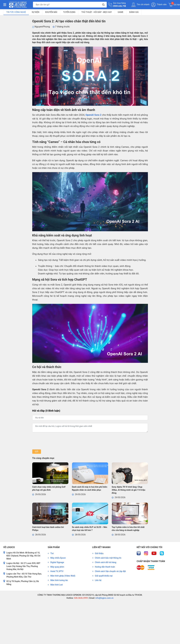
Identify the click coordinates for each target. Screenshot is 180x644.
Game (121, 12)
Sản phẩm (54, 547)
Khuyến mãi (51, 12)
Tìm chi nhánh (140, 5)
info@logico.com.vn (104, 598)
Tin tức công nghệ (16, 12)
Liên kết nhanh (101, 547)
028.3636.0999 (81, 598)
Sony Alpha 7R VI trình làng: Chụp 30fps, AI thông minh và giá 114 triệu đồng (129, 490)
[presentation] (54, 441)
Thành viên (159, 5)
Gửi (37, 452)
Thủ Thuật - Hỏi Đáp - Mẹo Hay (97, 12)
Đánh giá (134, 12)
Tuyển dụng (69, 12)
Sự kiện (36, 12)
